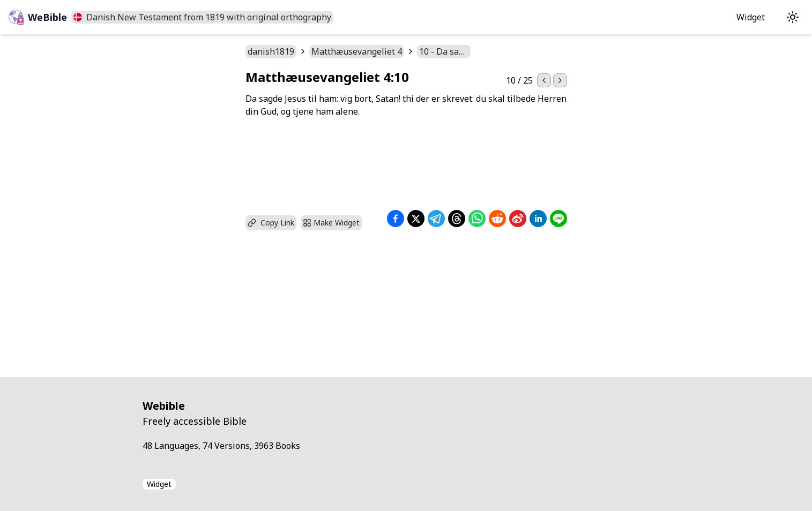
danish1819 (271, 51)
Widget (751, 17)
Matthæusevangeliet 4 (357, 51)
